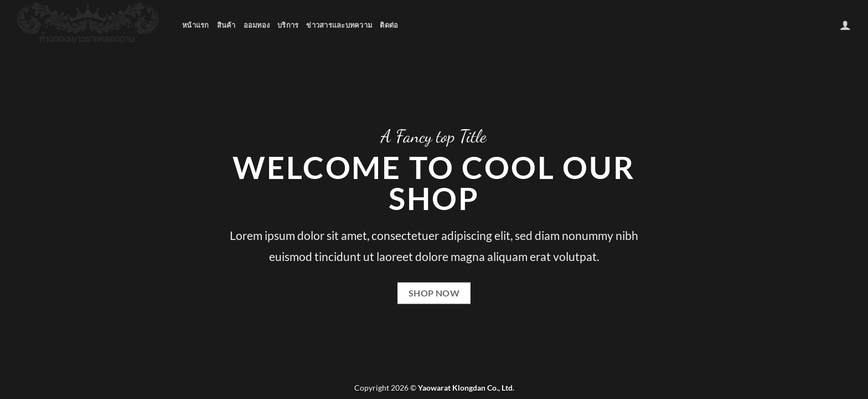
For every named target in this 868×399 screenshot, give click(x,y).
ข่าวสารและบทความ (339, 25)
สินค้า (226, 25)
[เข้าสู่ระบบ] (845, 25)
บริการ (288, 25)
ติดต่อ (389, 25)
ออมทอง (257, 25)
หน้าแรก (196, 25)
